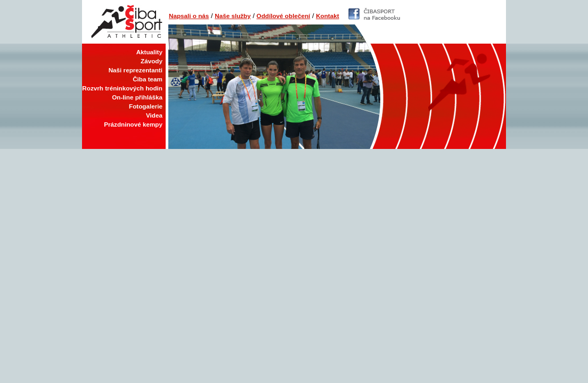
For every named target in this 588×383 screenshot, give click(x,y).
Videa (154, 115)
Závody (152, 61)
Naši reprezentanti (136, 70)
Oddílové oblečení (284, 16)
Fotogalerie (146, 106)
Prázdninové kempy (133, 124)
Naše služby (233, 16)
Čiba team (148, 79)
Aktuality (149, 52)
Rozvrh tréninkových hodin (122, 88)
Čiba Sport (124, 22)
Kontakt (328, 16)
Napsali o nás (189, 16)
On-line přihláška (137, 97)
